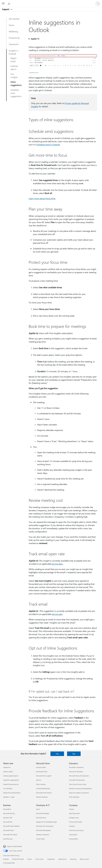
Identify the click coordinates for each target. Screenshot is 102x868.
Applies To (35, 39)
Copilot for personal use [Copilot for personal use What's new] (11, 784)
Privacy (29, 859)
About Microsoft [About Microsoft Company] (74, 813)
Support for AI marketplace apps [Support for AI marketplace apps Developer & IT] (46, 822)
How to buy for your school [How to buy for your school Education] (78, 784)
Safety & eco (62, 859)
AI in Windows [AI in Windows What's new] (8, 788)
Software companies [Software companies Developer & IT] (43, 835)
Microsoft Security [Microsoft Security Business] (9, 813)
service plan (57, 614)
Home (12, 25)
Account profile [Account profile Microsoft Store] (41, 767)
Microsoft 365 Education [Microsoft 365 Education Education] (77, 780)
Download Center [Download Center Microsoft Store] (42, 772)
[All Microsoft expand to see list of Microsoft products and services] (3, 4)
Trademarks (51, 859)
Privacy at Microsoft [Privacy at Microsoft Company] (75, 822)
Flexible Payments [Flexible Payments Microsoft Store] (42, 797)
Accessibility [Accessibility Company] (73, 835)
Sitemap (6, 859)
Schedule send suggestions (16, 93)
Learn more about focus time (42, 198)
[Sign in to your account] (98, 4)
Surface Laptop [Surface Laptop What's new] (8, 772)
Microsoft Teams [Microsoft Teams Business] (9, 830)
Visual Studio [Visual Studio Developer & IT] (40, 839)
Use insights (14, 76)
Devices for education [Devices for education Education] (76, 772)
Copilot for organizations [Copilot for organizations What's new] (11, 780)
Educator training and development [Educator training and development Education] (80, 788)
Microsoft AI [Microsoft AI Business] (7, 809)
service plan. (57, 564)
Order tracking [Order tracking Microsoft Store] (41, 784)
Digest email (13, 60)
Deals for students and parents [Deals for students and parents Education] (79, 793)
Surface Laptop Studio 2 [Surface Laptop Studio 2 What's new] (11, 776)
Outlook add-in (14, 68)
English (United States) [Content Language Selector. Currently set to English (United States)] (15, 846)
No (74, 754)
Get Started (14, 19)
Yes (57, 754)
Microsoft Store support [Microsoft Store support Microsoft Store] (44, 776)
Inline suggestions (16, 83)
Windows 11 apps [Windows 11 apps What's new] (9, 797)
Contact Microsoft (18, 859)
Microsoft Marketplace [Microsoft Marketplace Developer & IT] (43, 830)
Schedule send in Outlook (48, 145)
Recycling (73, 859)
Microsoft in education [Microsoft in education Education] (76, 767)
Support (6, 9)
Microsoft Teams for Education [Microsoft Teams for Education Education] (79, 776)
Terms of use (39, 859)
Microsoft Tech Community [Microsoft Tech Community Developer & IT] (45, 826)
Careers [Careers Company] (72, 809)
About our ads (84, 859)
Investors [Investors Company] (72, 826)
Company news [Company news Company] (74, 818)
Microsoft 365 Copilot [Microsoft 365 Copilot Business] (10, 835)
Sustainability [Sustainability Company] (73, 839)
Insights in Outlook (13, 52)
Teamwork (14, 44)
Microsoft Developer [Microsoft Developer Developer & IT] (43, 813)
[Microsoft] (51, 2)
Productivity (14, 38)
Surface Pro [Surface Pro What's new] (7, 767)
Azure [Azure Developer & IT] (38, 809)
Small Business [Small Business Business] (8, 839)
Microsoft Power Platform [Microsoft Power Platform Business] (11, 826)
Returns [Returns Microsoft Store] (39, 780)
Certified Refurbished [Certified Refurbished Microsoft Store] (43, 788)
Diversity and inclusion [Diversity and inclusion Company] (76, 830)
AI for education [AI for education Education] (74, 797)
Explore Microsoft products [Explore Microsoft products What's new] (12, 793)
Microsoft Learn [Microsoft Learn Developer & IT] (41, 818)
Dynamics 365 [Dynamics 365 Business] (8, 818)
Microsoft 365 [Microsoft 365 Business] (8, 822)
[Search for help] (9, 3)
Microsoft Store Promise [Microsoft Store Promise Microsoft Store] (44, 793)
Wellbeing (13, 31)
